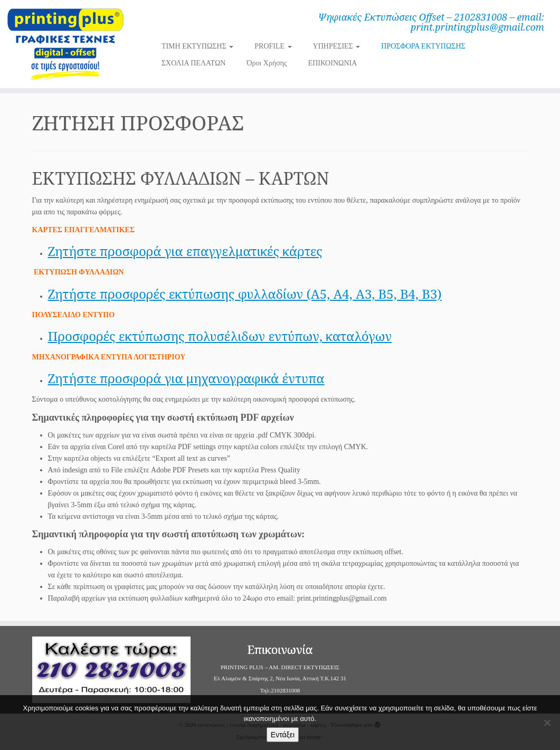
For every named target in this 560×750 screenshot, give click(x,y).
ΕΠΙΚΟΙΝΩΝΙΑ (333, 63)
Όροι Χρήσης (267, 63)
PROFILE (273, 46)
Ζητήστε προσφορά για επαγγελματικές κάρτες (185, 251)
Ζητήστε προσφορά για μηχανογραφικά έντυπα (186, 378)
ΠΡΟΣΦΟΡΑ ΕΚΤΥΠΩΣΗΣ (423, 46)
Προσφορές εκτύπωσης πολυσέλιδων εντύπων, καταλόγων (220, 336)
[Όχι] (547, 723)
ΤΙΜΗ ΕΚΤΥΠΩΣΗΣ (197, 46)
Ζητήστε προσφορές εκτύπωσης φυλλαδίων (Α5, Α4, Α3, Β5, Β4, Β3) (245, 294)
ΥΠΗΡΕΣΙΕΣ (337, 46)
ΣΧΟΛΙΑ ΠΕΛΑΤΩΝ (194, 63)
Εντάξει (283, 735)
